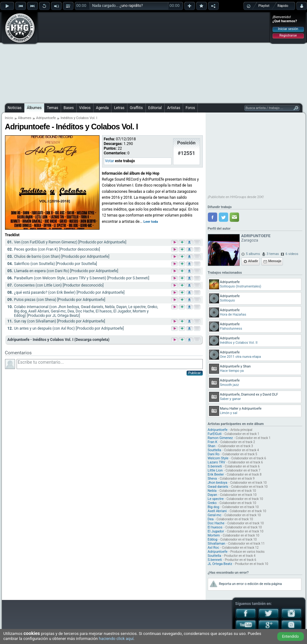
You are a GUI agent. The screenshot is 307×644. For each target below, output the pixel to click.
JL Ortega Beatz (220, 564)
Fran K (213, 442)
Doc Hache (216, 523)
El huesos (215, 527)
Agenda (102, 108)
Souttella (215, 450)
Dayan (212, 495)
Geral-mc (215, 515)
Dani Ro (214, 454)
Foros (190, 108)
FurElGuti (215, 434)
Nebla (212, 491)
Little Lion (215, 470)
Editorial (155, 108)
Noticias (15, 108)
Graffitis (136, 108)
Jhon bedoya (218, 483)
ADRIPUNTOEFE (256, 236)
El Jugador (216, 531)
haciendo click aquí (116, 639)
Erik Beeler (216, 474)
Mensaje (275, 261)
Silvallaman (217, 544)
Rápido (283, 6)
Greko (212, 503)
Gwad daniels (218, 487)
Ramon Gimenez (220, 438)
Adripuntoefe (46, 118)
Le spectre (216, 499)
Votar (110, 161)
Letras (119, 108)
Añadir (253, 261)
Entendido (290, 637)
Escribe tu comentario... (110, 364)
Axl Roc (214, 548)
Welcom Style (218, 458)
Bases (69, 108)
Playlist (264, 6)
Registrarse (288, 35)
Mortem (214, 535)
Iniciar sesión (288, 29)
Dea (211, 519)
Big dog (214, 507)
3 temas (273, 254)
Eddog (213, 539)
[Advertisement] (140, 57)
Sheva (212, 479)
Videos (85, 108)
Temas (53, 108)
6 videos (292, 254)
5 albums (253, 254)
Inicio (9, 118)
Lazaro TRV (217, 462)
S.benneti (215, 466)
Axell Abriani (217, 511)
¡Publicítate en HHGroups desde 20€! (236, 197)
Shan (212, 446)
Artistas (174, 108)
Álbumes (34, 108)
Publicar (195, 373)
